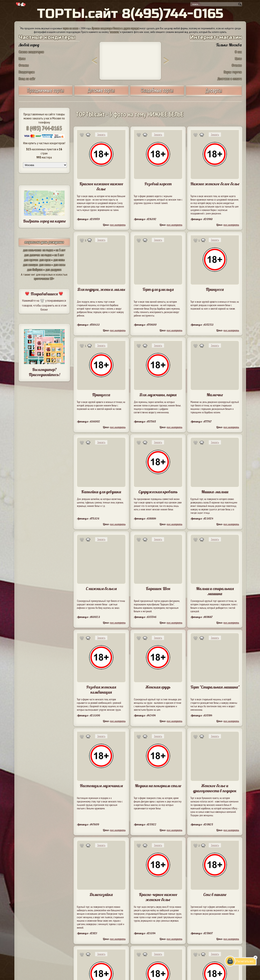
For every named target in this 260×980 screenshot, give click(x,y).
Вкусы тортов (233, 72)
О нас (238, 52)
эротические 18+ (44, 278)
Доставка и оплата (230, 79)
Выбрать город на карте (44, 221)
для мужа (45, 260)
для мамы (59, 265)
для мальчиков (32, 250)
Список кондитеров (31, 52)
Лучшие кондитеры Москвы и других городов (115, 28)
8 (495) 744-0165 (44, 128)
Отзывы (24, 65)
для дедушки (53, 270)
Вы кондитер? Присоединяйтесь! (44, 372)
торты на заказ (71, 28)
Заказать (101, 135)
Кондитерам (27, 72)
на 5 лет (61, 250)
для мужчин (31, 260)
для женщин (30, 265)
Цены (22, 58)
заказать (114, 32)
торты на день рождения (44, 242)
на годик (48, 250)
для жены (45, 265)
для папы (59, 260)
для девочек (32, 255)
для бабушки (35, 270)
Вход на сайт (27, 79)
